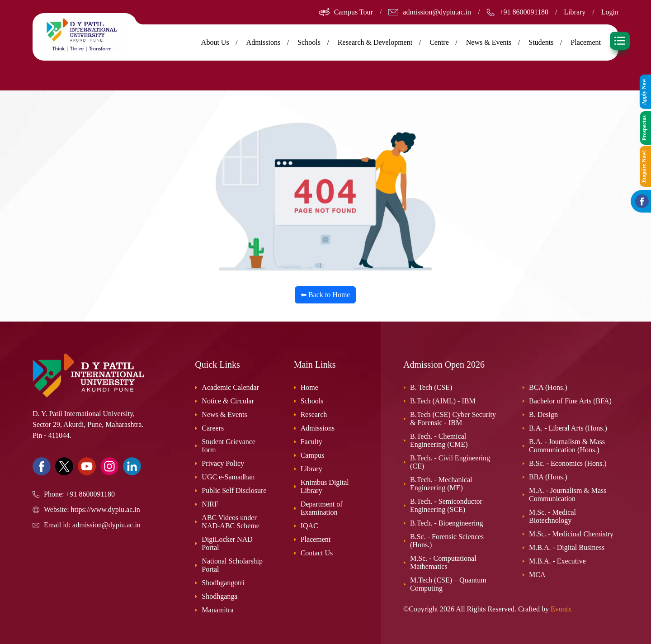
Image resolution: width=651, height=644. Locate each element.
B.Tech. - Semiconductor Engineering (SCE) (446, 505)
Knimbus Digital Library (325, 486)
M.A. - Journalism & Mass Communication (568, 495)
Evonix (561, 609)
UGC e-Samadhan (228, 477)
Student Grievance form (229, 446)
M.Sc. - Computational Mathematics (443, 562)
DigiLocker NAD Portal (227, 543)
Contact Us (317, 553)
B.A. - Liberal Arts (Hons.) (568, 428)
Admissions (264, 42)
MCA (537, 575)
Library (575, 12)
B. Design (543, 414)
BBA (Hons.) (548, 477)
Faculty (311, 442)
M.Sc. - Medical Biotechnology (552, 516)
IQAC (309, 526)
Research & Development (375, 42)
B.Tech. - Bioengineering (447, 523)
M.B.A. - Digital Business (567, 547)
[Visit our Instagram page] (109, 466)
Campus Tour (354, 12)
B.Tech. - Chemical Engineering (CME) (439, 440)
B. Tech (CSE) (431, 387)
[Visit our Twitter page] (64, 466)
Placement (586, 42)
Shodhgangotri (223, 583)
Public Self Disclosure (234, 490)
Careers (213, 428)
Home (309, 387)
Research (314, 414)
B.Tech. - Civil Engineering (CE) (450, 462)
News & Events (489, 42)
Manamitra (217, 610)
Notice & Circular (228, 401)
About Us (215, 42)
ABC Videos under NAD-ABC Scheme (231, 522)
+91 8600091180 (524, 12)
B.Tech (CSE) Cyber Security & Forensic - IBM (453, 419)
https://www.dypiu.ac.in (106, 509)
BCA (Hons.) (548, 387)
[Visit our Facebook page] (42, 466)
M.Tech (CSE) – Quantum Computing (448, 584)
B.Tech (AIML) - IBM (443, 401)
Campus (312, 455)
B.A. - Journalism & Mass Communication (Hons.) (567, 446)
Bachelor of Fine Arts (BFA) (570, 401)
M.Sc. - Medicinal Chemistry (571, 534)
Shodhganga (219, 596)
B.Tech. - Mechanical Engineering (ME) (441, 484)
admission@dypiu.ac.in (437, 12)
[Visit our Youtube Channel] (87, 466)
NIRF (210, 504)
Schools (309, 42)
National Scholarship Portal (232, 565)
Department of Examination (322, 508)
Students (541, 42)
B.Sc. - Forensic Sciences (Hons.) (447, 541)
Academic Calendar (230, 387)
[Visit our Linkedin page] (132, 466)
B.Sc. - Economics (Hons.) (568, 463)
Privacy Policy (223, 463)
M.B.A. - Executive (557, 561)
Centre (439, 42)
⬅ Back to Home (325, 295)
